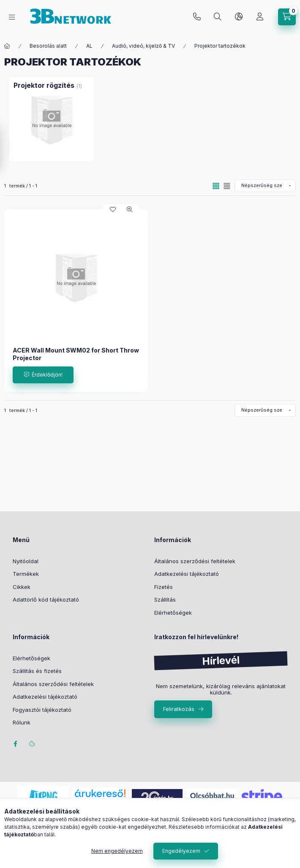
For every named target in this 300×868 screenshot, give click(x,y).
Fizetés (164, 587)
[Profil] (260, 17)
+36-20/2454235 (197, 17)
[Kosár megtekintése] (287, 17)
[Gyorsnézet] (130, 209)
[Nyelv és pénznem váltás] (239, 17)
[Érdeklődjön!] (43, 375)
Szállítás (165, 599)
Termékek (26, 574)
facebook (15, 744)
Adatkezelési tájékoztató (187, 574)
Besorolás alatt (48, 46)
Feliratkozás (179, 709)
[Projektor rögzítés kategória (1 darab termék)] (52, 119)
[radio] (227, 186)
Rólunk (22, 722)
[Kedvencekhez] (113, 209)
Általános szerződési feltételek (195, 561)
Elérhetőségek (173, 613)
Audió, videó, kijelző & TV (143, 46)
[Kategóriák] (12, 17)
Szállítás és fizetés (37, 671)
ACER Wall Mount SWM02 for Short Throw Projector (76, 354)
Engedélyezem (181, 851)
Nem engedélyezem (117, 851)
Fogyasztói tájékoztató (42, 710)
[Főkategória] (7, 46)
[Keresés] (218, 17)
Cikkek (22, 587)
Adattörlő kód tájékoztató (46, 599)
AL (89, 46)
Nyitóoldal (26, 561)
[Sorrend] (265, 186)
